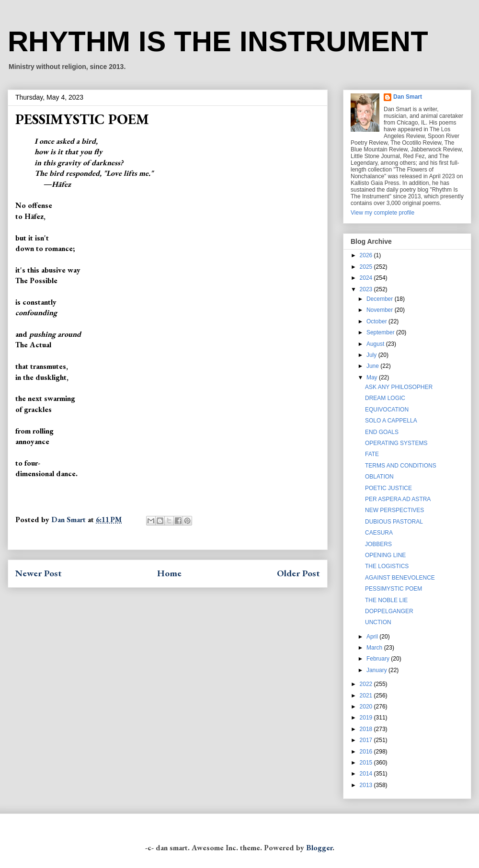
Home (169, 573)
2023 (367, 289)
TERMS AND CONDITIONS (401, 466)
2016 (367, 752)
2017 (367, 740)
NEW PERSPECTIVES (394, 510)
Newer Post (39, 573)
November (381, 310)
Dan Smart (408, 97)
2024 (367, 278)
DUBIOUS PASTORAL (394, 522)
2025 (367, 267)
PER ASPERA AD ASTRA (398, 499)
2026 (367, 255)
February (379, 659)
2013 (367, 785)
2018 (367, 729)
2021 (367, 696)
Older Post (298, 573)
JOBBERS (378, 544)
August (376, 344)
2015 (367, 763)
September (381, 332)
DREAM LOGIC (385, 398)
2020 (367, 707)
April (373, 637)
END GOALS (382, 432)
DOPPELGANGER (389, 611)
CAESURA (379, 533)
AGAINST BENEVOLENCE (400, 578)
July (372, 355)
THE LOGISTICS (387, 566)
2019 (367, 718)
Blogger (319, 848)
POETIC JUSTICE (388, 488)
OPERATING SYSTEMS (396, 443)
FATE (372, 454)
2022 (367, 684)
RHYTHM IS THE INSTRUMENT (218, 41)
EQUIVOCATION (387, 410)
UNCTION (378, 622)
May (373, 377)
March (375, 648)
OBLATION (379, 477)
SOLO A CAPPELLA (391, 421)
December (381, 299)
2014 (367, 774)
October (377, 321)
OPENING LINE (385, 555)
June (373, 366)
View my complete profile (382, 213)
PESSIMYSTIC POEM (393, 589)
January (377, 670)
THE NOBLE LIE (386, 600)
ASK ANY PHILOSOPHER (399, 387)
